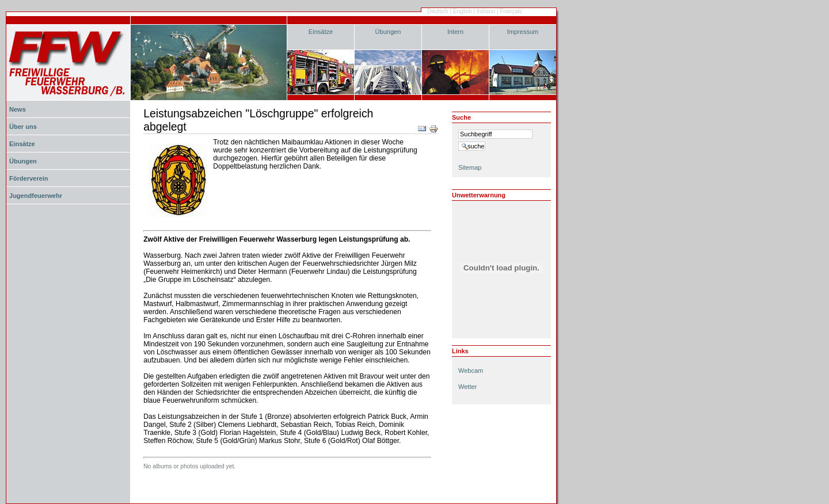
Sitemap (470, 167)
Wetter (467, 387)
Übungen (388, 32)
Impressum (523, 32)
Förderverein (28, 178)
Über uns (23, 127)
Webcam (471, 371)
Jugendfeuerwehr (36, 196)
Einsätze (321, 32)
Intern (455, 32)
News (18, 109)
